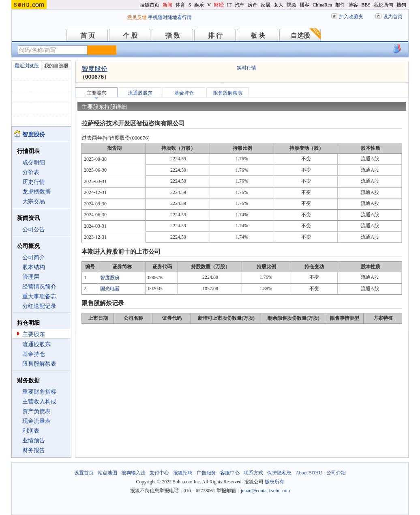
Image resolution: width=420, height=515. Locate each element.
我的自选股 (56, 66)
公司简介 (34, 257)
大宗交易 (34, 201)
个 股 (130, 36)
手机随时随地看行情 (170, 17)
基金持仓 (34, 354)
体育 (180, 5)
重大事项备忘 (39, 296)
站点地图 (107, 473)
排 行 (215, 36)
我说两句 (384, 5)
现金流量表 (36, 421)
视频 (291, 5)
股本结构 (34, 267)
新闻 (167, 5)
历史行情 (34, 182)
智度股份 (94, 69)
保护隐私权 (279, 473)
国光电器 (110, 289)
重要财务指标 (39, 392)
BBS (366, 5)
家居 (266, 5)
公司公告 (34, 229)
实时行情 (246, 68)
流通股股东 (36, 344)
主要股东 (34, 334)
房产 (253, 5)
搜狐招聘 (183, 473)
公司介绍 (336, 473)
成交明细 (34, 163)
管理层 (31, 277)
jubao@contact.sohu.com (266, 491)
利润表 (31, 431)
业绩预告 (34, 441)
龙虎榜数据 (36, 192)
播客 (304, 5)
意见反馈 (137, 17)
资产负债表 (36, 411)
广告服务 (206, 473)
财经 (219, 5)
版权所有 (274, 482)
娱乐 (199, 5)
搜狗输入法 (133, 473)
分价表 (31, 172)
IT (229, 5)
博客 (353, 5)
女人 (279, 5)
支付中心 (159, 473)
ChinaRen (322, 5)
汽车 (240, 5)
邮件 (340, 5)
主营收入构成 (39, 402)
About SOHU (309, 473)
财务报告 (34, 450)
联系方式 (253, 473)
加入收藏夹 (351, 17)
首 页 (88, 36)
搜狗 (401, 5)
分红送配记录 (39, 306)
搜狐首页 (150, 5)
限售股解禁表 (39, 364)
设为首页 (393, 17)
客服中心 (230, 473)
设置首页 (84, 473)
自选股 (300, 36)
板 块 (258, 36)
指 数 (173, 36)
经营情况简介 (39, 287)
